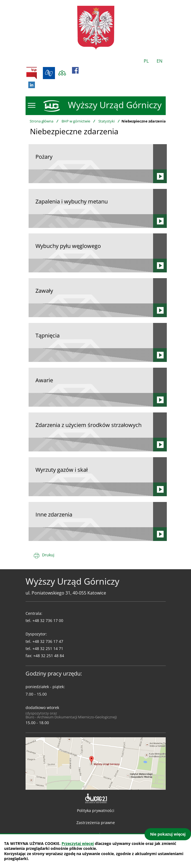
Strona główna (41, 121)
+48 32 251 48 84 (49, 656)
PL (146, 61)
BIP (32, 73)
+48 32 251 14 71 (48, 648)
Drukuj (48, 555)
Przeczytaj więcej (78, 843)
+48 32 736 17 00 (48, 620)
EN (160, 61)
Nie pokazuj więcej (168, 834)
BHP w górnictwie (76, 121)
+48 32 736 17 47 (48, 641)
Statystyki (106, 121)
